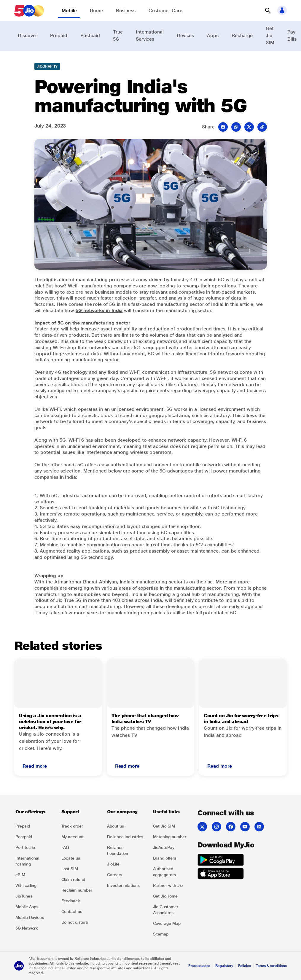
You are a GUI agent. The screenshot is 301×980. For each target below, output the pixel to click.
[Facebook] (231, 827)
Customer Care (165, 11)
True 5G (118, 35)
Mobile (69, 11)
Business (126, 11)
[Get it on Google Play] (221, 861)
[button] (268, 11)
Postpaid (90, 35)
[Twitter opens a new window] (249, 127)
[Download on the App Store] (221, 874)
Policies (245, 966)
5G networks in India (99, 310)
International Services (150, 35)
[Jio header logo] (29, 11)
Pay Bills (292, 35)
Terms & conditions (271, 966)
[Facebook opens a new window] (223, 127)
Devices (185, 35)
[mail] (262, 127)
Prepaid (59, 35)
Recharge (242, 35)
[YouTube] (245, 827)
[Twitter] (202, 827)
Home (97, 11)
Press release (199, 966)
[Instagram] (216, 827)
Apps (213, 35)
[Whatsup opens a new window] (236, 127)
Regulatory (224, 966)
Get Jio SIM (270, 35)
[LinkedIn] (259, 827)
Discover (27, 35)
